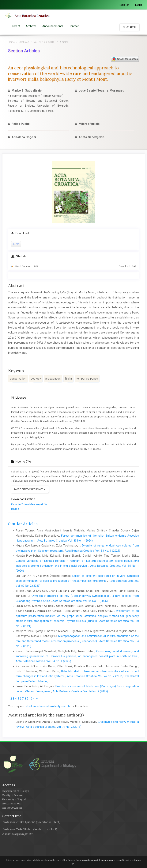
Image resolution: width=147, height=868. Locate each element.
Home (11, 42)
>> (37, 699)
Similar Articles (23, 524)
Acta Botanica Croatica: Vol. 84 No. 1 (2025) (80, 601)
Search (129, 27)
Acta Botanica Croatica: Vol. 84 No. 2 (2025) (80, 691)
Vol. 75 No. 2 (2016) (44, 42)
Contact (74, 26)
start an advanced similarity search (48, 706)
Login (139, 5)
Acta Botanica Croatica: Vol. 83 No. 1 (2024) (65, 541)
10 (31, 699)
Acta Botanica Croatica (32, 16)
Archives (31, 26)
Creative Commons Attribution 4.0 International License (94, 860)
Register (124, 5)
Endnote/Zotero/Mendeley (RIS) (29, 504)
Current (15, 26)
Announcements (53, 26)
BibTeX (15, 509)
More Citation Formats (30, 489)
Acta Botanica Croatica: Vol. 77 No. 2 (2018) (54, 727)
